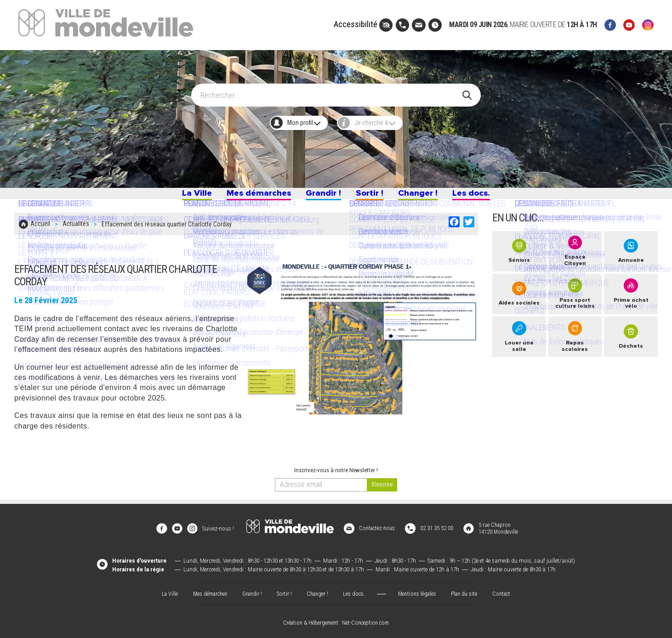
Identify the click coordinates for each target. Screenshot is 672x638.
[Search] (331, 91)
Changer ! (431, 196)
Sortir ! (376, 196)
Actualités (76, 230)
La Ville (174, 196)
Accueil (40, 230)
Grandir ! (322, 196)
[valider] (382, 489)
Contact (508, 591)
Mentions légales (419, 591)
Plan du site (468, 591)
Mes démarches (246, 196)
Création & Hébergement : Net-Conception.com (336, 620)
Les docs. (493, 196)
